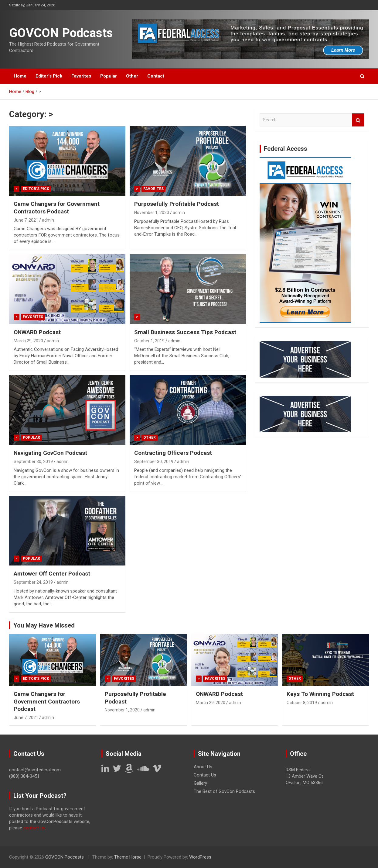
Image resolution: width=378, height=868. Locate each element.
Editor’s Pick (49, 76)
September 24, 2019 (33, 582)
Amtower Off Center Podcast (52, 574)
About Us (203, 767)
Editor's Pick (36, 189)
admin (48, 220)
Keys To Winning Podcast (320, 694)
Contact (156, 76)
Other (132, 76)
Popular (109, 76)
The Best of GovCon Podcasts (224, 791)
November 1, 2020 (152, 213)
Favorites (81, 76)
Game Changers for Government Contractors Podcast (57, 208)
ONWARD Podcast (37, 332)
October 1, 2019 (149, 341)
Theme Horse (128, 857)
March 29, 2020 (28, 341)
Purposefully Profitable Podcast (177, 204)
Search (358, 120)
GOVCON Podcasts (61, 33)
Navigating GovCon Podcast (50, 453)
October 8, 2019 (302, 703)
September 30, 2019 (33, 462)
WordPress (200, 857)
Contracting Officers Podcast (173, 453)
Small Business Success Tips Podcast (185, 332)
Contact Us (205, 775)
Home (20, 76)
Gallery (200, 783)
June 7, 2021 (26, 220)
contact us (34, 828)
